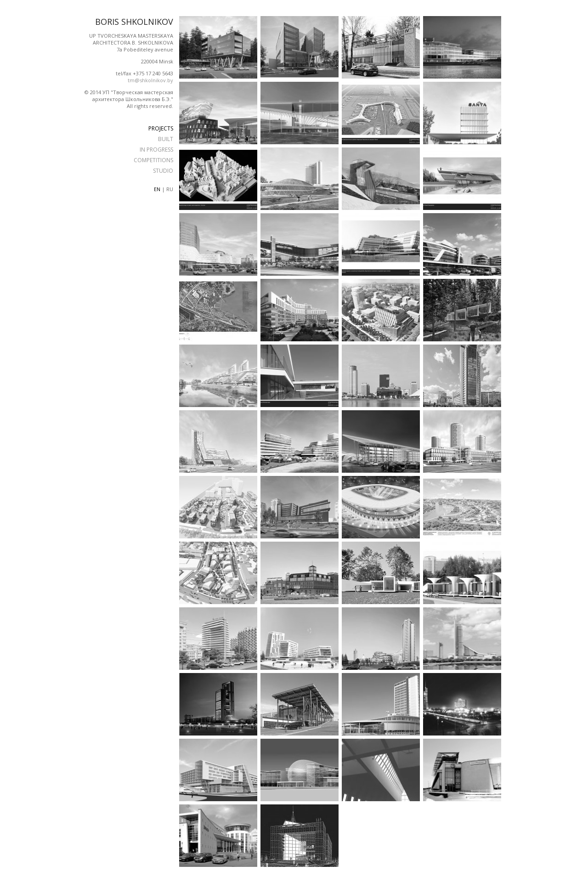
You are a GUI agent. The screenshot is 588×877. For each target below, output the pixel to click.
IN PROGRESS (156, 150)
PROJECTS (161, 128)
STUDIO (163, 171)
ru (170, 189)
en (157, 189)
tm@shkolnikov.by (150, 80)
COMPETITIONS (153, 160)
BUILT (166, 139)
